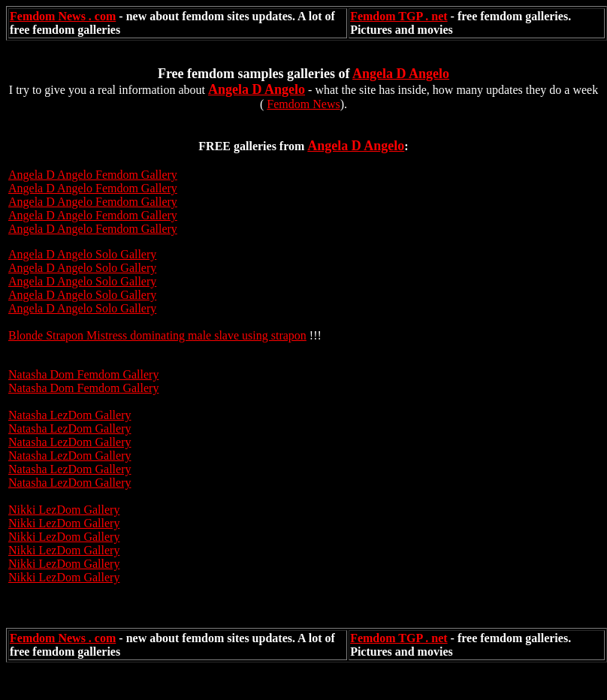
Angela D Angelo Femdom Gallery (93, 188)
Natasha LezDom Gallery (69, 415)
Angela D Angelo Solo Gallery (82, 254)
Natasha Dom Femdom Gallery (83, 374)
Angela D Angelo (401, 74)
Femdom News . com (63, 16)
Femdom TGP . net (399, 16)
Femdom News (303, 104)
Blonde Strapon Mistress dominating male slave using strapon (157, 335)
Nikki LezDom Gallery (64, 510)
